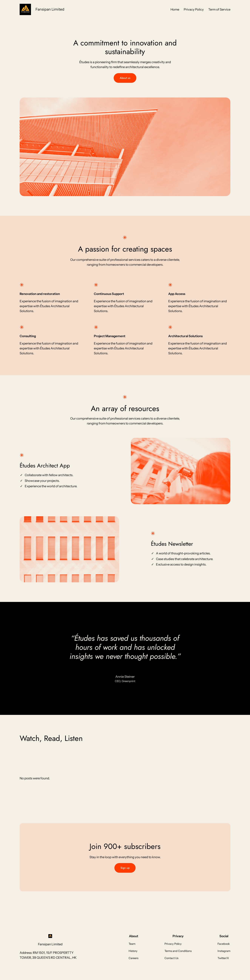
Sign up (125, 868)
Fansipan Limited (50, 9)
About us (125, 78)
